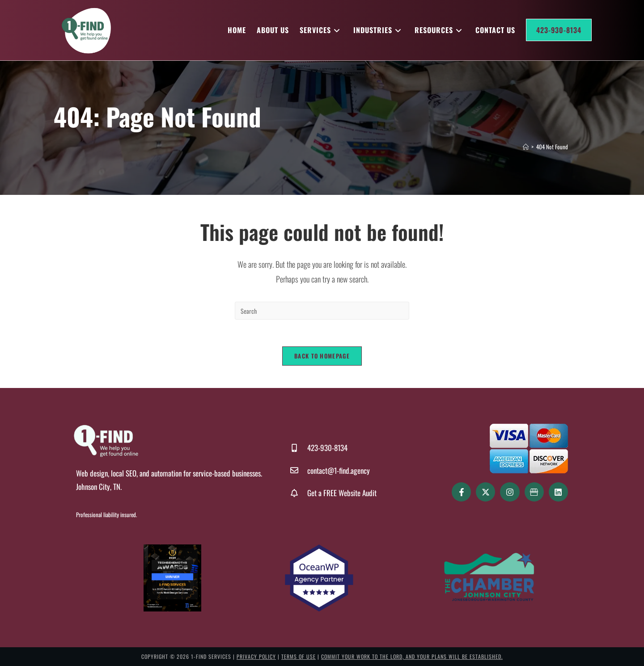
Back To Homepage (322, 356)
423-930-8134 (327, 448)
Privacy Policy (256, 656)
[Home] (526, 147)
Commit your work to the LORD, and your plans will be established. (412, 656)
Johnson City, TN (98, 487)
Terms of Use (299, 656)
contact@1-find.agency (339, 470)
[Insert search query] (322, 311)
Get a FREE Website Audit (342, 493)
